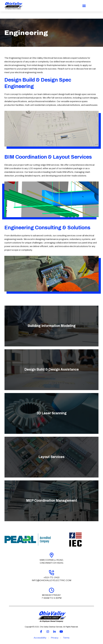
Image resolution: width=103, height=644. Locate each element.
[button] (84, 6)
